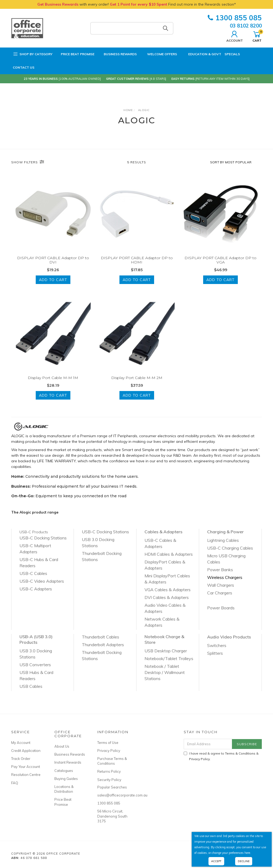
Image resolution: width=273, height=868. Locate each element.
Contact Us (24, 67)
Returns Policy (109, 771)
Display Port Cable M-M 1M (53, 382)
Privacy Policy (109, 751)
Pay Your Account (26, 767)
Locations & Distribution (64, 789)
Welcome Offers (158, 54)
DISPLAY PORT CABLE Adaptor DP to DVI (53, 260)
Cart (257, 36)
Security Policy (109, 780)
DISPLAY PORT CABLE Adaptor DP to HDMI (137, 260)
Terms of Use (108, 743)
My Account (21, 743)
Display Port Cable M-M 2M (137, 382)
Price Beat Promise (75, 54)
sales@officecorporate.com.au (113, 795)
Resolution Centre (26, 775)
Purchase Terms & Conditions (112, 761)
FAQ (15, 783)
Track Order (21, 759)
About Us (62, 746)
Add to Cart (53, 280)
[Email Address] (208, 744)
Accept (216, 861)
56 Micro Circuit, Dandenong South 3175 (112, 816)
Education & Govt (201, 54)
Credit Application (26, 751)
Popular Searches (112, 787)
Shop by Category (33, 54)
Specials (232, 54)
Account (235, 36)
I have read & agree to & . (221, 756)
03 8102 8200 (246, 26)
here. (248, 853)
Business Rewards (117, 54)
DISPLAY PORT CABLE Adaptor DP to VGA (220, 260)
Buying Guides (66, 779)
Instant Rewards (68, 762)
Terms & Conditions (240, 753)
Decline (244, 861)
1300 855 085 (235, 18)
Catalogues (64, 771)
